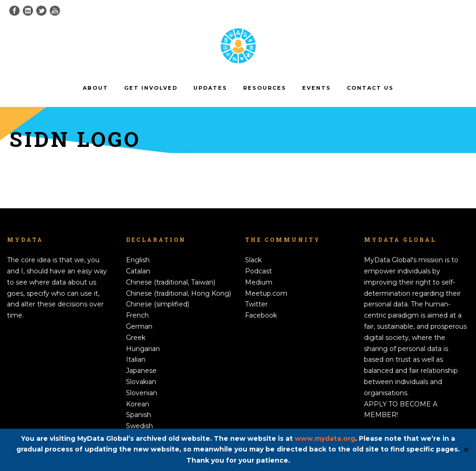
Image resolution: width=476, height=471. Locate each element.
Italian (136, 359)
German (139, 326)
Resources (265, 88)
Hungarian (143, 349)
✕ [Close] (466, 450)
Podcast (258, 271)
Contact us (370, 88)
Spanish (139, 415)
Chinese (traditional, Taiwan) (171, 282)
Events (317, 88)
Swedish (139, 426)
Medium (259, 282)
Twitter (256, 304)
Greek (136, 338)
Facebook (261, 315)
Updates (210, 88)
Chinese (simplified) (158, 304)
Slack (253, 260)
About (96, 88)
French (137, 315)
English (138, 260)
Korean (138, 404)
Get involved (151, 88)
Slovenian (142, 393)
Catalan (138, 271)
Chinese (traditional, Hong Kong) (178, 293)
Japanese (141, 371)
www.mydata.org (325, 438)
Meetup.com (266, 293)
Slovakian (141, 382)
